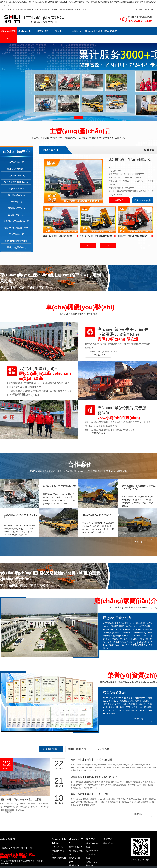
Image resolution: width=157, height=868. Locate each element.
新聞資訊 (77, 31)
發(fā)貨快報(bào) (51, 749)
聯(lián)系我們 (150, 9)
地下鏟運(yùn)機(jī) (16, 169)
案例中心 (60, 31)
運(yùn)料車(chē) (16, 188)
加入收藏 (139, 9)
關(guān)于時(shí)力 (94, 35)
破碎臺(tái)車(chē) (16, 208)
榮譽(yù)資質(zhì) (59, 858)
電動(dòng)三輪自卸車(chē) (16, 221)
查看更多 (139, 542)
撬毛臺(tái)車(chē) (16, 195)
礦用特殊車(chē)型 (16, 215)
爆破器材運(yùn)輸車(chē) (16, 182)
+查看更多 (148, 150)
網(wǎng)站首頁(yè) (8, 35)
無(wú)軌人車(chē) (16, 175)
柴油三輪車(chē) (16, 234)
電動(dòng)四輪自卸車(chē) (16, 228)
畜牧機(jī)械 (43, 31)
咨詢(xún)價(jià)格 (143, 200)
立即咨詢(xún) (98, 355)
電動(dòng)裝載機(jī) (16, 247)
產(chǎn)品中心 (25, 31)
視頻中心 (108, 839)
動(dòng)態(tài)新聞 (77, 749)
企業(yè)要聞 (103, 749)
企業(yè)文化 (57, 847)
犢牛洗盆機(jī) (109, 843)
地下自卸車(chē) (16, 162)
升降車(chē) (16, 202)
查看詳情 (119, 200)
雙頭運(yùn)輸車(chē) (16, 254)
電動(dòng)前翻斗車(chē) (16, 241)
